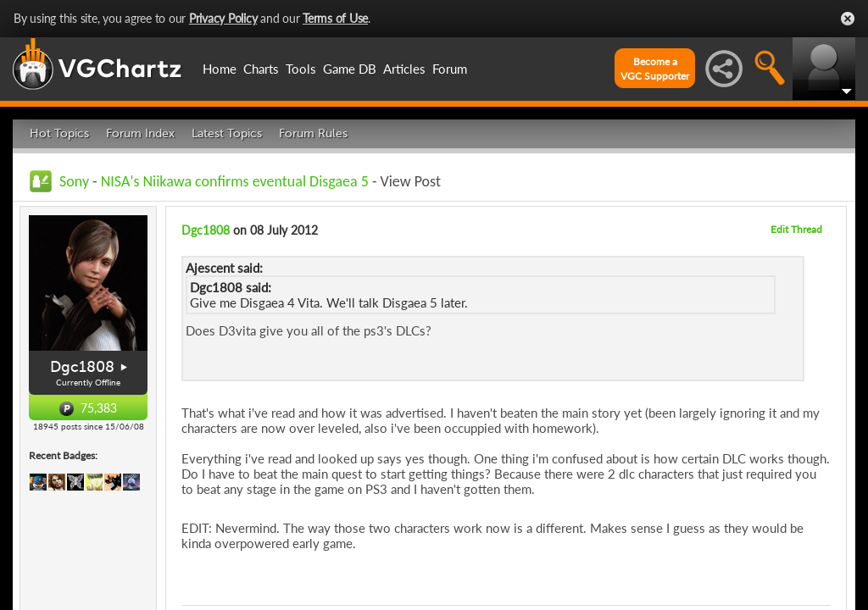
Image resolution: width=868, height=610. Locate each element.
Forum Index (140, 133)
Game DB (350, 69)
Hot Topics (59, 133)
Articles (404, 69)
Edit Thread (796, 229)
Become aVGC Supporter (655, 69)
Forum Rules (313, 133)
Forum (450, 69)
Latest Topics (227, 133)
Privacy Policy (223, 18)
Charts (261, 69)
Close (848, 19)
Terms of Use (335, 18)
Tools (301, 69)
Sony (74, 181)
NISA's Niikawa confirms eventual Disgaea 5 (235, 181)
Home (220, 69)
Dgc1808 (82, 367)
